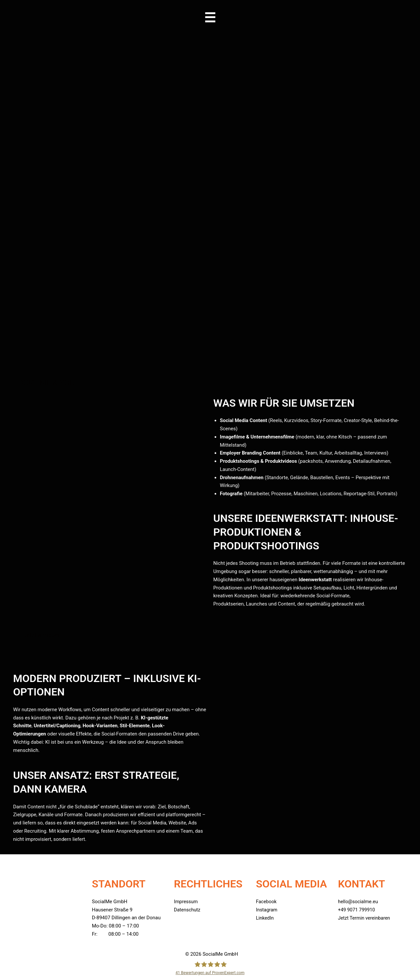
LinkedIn (265, 918)
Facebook (267, 902)
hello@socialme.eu (359, 902)
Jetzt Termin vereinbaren (365, 918)
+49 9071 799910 (357, 910)
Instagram (267, 910)
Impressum (186, 902)
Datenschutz (188, 910)
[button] (210, 18)
